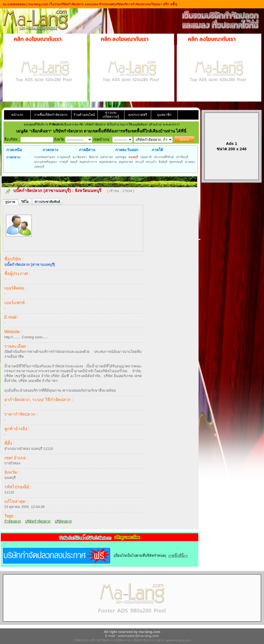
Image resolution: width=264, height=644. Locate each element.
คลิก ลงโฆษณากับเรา (38, 39)
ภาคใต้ (157, 150)
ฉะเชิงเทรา (80, 157)
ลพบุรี (74, 162)
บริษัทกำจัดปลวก (38, 521)
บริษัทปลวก (63, 521)
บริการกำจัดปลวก (102, 640)
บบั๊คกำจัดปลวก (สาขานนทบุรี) (42, 191)
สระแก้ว (151, 162)
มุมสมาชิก (164, 115)
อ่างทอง (190, 162)
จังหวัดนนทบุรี (88, 191)
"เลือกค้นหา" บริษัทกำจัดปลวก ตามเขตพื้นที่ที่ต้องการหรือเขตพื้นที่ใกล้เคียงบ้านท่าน (103, 131)
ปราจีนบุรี (182, 157)
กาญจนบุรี (64, 157)
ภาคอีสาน (87, 150)
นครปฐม (121, 157)
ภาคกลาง (50, 150)
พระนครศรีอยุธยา (46, 162)
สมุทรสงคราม (108, 162)
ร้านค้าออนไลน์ (84, 115)
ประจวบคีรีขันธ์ (164, 157)
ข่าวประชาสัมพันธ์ (47, 202)
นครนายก (107, 157)
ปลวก (160, 640)
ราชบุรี (64, 162)
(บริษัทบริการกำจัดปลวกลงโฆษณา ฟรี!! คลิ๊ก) (145, 4)
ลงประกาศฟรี (138, 115)
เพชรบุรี (39, 167)
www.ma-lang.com (178, 640)
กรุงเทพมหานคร (45, 157)
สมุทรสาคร (126, 162)
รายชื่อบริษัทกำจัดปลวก (51, 115)
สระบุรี (140, 162)
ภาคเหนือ (14, 150)
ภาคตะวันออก (127, 150)
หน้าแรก (17, 115)
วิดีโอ (25, 202)
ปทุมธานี (146, 157)
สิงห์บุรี (163, 162)
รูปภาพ (11, 202)
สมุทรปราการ (88, 162)
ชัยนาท (93, 157)
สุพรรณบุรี (176, 162)
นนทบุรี (133, 157)
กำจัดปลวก (13, 521)
